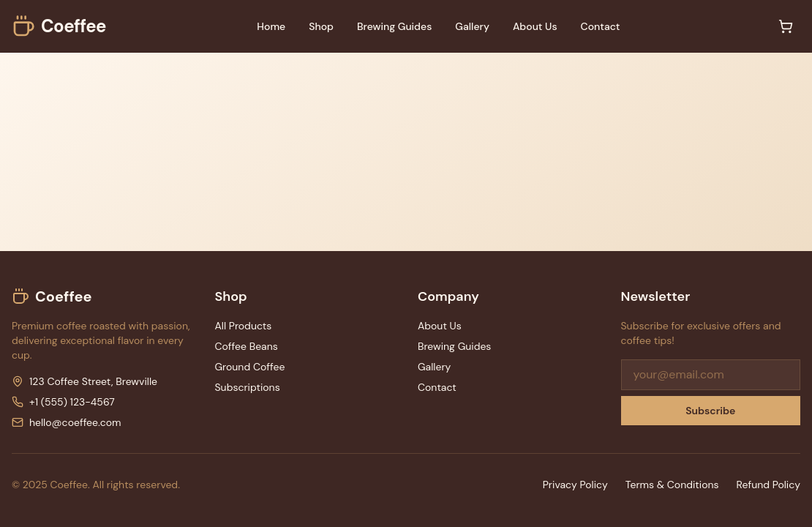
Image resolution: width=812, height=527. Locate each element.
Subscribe (710, 411)
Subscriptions (248, 387)
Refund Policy (768, 485)
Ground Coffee (250, 367)
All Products (244, 326)
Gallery (472, 26)
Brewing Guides (394, 26)
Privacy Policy (575, 485)
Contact (601, 26)
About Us (535, 26)
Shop (321, 26)
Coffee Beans (247, 346)
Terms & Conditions (672, 485)
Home (271, 26)
